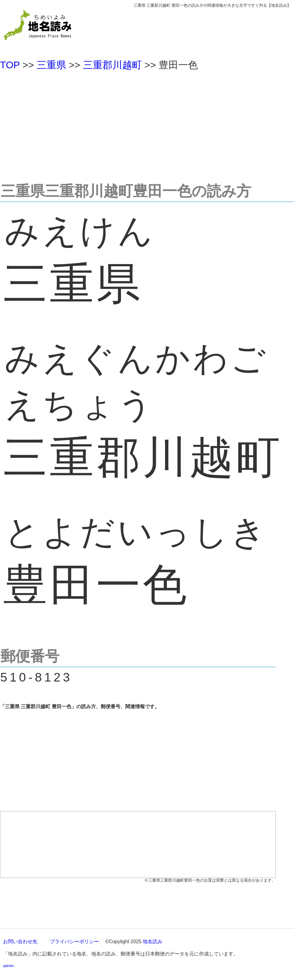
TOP (10, 65)
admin (8, 966)
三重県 (51, 65)
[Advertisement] (147, 124)
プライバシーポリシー (74, 942)
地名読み (153, 942)
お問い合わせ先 (20, 942)
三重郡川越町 (112, 65)
